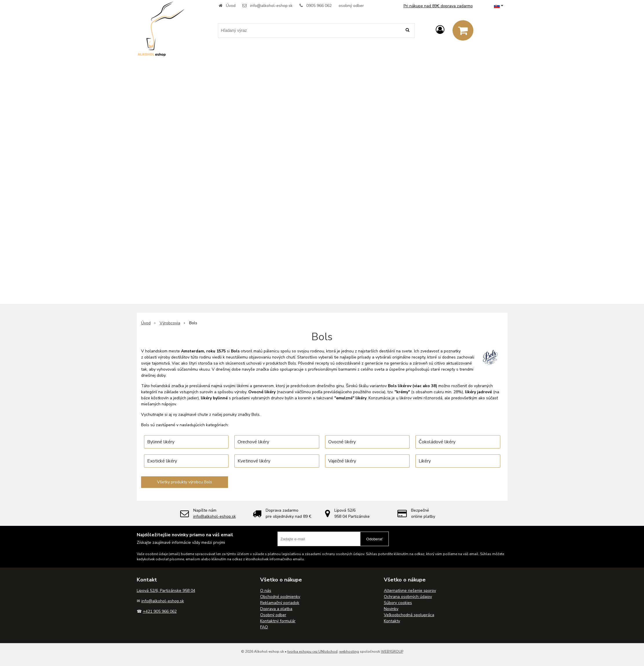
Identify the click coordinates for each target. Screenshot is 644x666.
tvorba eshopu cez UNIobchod (312, 652)
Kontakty (392, 621)
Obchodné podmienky (280, 597)
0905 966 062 (319, 6)
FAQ (264, 627)
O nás (266, 591)
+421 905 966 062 (160, 611)
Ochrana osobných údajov (408, 597)
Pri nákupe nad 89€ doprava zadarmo (438, 6)
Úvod (231, 6)
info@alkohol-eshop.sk (271, 6)
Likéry (425, 461)
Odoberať (374, 539)
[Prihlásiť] (440, 30)
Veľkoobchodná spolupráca (409, 615)
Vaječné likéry (342, 461)
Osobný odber (273, 615)
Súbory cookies (398, 603)
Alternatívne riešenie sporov (410, 591)
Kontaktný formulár (278, 621)
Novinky (391, 609)
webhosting (349, 652)
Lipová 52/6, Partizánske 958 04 (166, 591)
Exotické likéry (162, 461)
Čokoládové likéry (437, 442)
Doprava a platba (276, 609)
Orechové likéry (253, 442)
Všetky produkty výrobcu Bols (185, 482)
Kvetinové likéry (254, 461)
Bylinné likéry (161, 442)
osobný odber (351, 6)
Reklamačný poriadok (280, 603)
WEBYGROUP (392, 652)
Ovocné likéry (342, 442)
